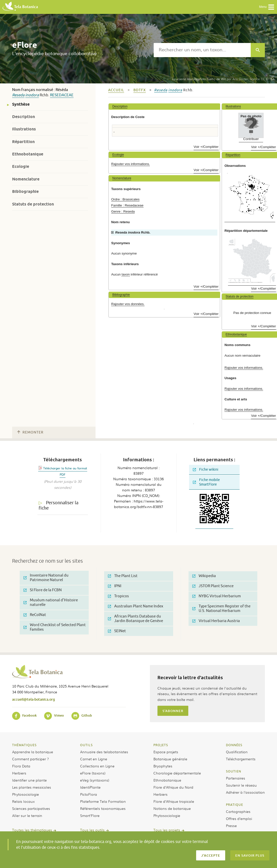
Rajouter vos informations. (131, 164)
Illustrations (24, 129)
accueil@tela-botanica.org (33, 699)
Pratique (235, 805)
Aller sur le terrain (27, 815)
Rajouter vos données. (128, 304)
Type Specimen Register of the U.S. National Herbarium (221, 609)
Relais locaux (23, 801)
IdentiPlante (90, 787)
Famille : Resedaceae (127, 205)
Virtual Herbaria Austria (216, 621)
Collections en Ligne (97, 766)
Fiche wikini (206, 470)
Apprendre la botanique (33, 752)
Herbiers (19, 773)
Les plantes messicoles (32, 787)
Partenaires (236, 778)
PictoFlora (89, 794)
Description (24, 117)
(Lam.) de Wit (199, 79)
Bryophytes (163, 766)
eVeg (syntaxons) (95, 780)
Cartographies (238, 811)
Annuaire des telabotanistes (104, 752)
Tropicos (118, 596)
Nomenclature (26, 179)
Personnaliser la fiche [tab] (59, 505)
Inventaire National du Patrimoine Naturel (46, 578)
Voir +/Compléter (206, 147)
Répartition (23, 142)
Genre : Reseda (123, 211)
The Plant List (123, 576)
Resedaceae (62, 95)
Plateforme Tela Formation (103, 801)
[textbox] (202, 50)
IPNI (115, 586)
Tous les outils (92, 830)
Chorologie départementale (177, 773)
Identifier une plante (29, 780)
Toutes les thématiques (32, 830)
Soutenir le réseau (241, 785)
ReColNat (35, 615)
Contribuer (251, 139)
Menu (267, 7)
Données (234, 745)
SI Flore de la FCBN (43, 590)
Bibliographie (25, 191)
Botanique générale (170, 759)
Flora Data (21, 766)
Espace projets (166, 752)
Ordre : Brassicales (125, 199)
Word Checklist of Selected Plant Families (55, 627)
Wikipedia (204, 576)
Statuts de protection (33, 204)
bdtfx (140, 90)
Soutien (234, 771)
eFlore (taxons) (93, 773)
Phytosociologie (26, 794)
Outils (86, 745)
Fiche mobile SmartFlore (206, 482)
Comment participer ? (30, 759)
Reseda (18, 95)
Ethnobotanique (28, 154)
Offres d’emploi (239, 818)
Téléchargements (241, 759)
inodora (32, 95)
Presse (231, 826)
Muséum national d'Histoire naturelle (51, 602)
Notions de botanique (172, 808)
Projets (161, 745)
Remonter (30, 432)
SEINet (117, 631)
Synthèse (21, 104)
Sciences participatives (31, 808)
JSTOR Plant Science (213, 586)
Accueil (116, 90)
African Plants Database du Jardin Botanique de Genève (135, 619)
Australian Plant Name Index (136, 606)
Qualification (237, 752)
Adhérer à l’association (245, 792)
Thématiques (24, 745)
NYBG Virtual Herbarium (217, 596)
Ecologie (21, 166)
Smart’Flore (90, 815)
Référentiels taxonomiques (103, 808)
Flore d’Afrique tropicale (174, 801)
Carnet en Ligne (94, 759)
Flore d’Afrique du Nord (173, 787)
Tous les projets (167, 830)
